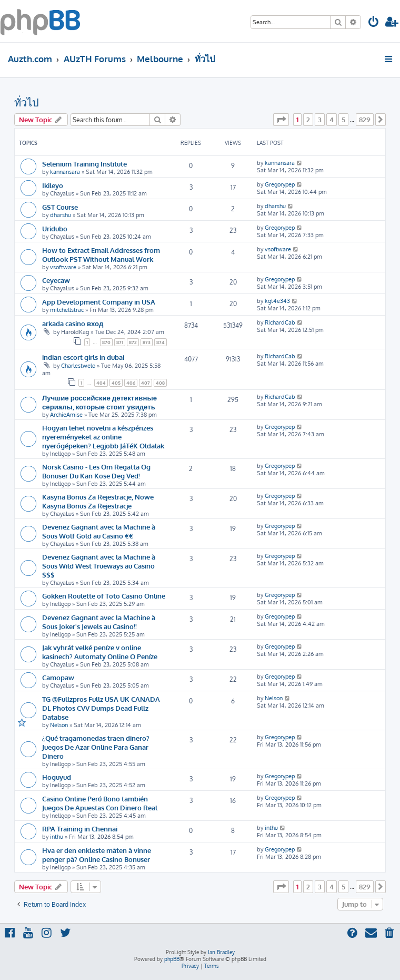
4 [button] (332, 120)
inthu (57, 837)
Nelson (59, 725)
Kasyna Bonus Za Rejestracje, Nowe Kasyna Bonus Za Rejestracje (98, 501)
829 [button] (365, 120)
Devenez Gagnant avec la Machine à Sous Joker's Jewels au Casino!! (99, 622)
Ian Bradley (221, 952)
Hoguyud (57, 777)
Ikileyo (53, 185)
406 (131, 383)
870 (106, 342)
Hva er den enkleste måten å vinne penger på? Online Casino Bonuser (97, 855)
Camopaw (58, 677)
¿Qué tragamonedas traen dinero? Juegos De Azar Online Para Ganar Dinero (96, 747)
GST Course (60, 207)
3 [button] (320, 120)
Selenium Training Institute (84, 164)
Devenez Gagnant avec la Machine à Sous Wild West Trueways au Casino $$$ (99, 566)
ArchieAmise (66, 415)
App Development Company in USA (99, 302)
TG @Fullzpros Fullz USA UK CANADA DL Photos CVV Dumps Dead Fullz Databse (101, 708)
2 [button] (308, 120)
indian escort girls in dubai (83, 357)
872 (133, 342)
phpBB (172, 959)
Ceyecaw (56, 280)
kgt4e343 (277, 301)
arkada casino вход (73, 323)
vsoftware (63, 267)
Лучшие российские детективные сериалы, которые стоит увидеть (99, 402)
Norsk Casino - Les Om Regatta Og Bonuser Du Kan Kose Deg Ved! (96, 471)
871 (120, 342)
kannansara (65, 172)
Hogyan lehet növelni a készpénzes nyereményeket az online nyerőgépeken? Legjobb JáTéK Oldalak (103, 437)
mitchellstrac (67, 310)
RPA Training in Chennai (80, 829)
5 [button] (343, 120)
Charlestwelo (78, 366)
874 (161, 342)
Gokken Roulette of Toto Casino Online (104, 596)
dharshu (61, 215)
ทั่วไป (27, 102)
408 (160, 383)
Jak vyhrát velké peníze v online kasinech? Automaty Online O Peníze (100, 652)
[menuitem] (374, 23)
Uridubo (55, 228)
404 (101, 383)
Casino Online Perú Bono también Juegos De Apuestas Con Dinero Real (100, 803)
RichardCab (280, 322)
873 (147, 342)
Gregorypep (280, 184)
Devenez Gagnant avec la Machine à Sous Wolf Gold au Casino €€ (99, 531)
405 (116, 383)
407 (146, 383)
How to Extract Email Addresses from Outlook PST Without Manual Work (101, 254)
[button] (281, 120)
